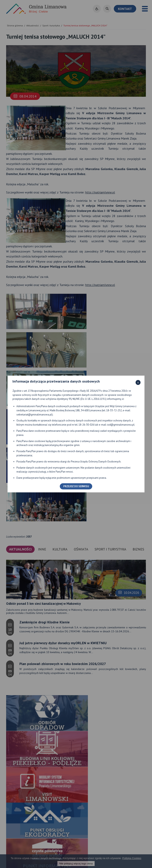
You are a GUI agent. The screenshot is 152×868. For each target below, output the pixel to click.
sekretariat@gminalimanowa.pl (34, 415)
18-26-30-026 (86, 425)
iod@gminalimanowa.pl (121, 425)
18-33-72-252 (114, 410)
